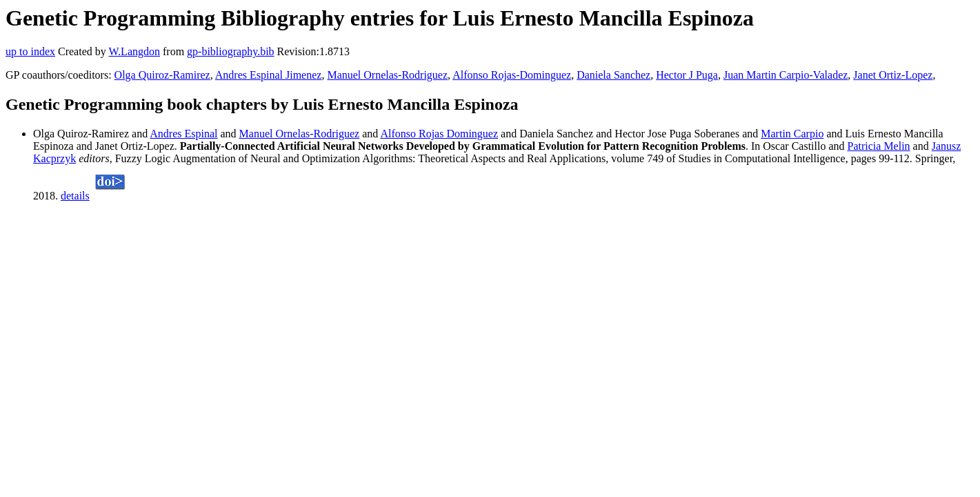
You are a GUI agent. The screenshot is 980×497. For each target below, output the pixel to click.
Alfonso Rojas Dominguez (439, 134)
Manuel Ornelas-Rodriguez (387, 75)
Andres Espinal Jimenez (269, 75)
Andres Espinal (183, 134)
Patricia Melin (879, 146)
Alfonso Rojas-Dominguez (512, 75)
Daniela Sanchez (613, 75)
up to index (30, 51)
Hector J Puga (687, 75)
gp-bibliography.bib (231, 51)
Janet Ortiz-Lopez (893, 75)
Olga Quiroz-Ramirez (162, 75)
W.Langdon (134, 51)
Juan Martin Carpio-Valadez (786, 75)
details (75, 196)
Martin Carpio (792, 134)
